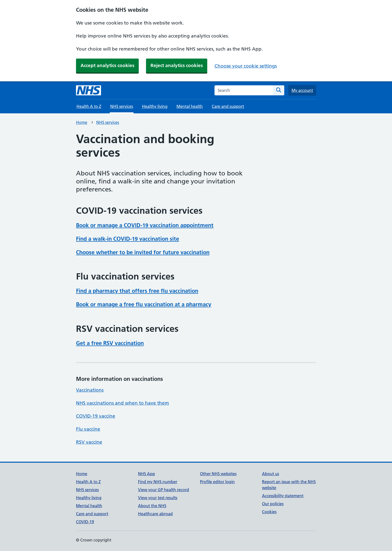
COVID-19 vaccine (96, 416)
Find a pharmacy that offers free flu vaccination (137, 291)
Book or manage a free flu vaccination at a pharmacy (144, 304)
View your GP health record (163, 490)
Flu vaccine (88, 429)
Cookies (269, 512)
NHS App (146, 474)
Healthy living (155, 106)
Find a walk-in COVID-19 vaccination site (127, 239)
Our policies (273, 504)
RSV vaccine (89, 442)
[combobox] (244, 90)
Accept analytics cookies (107, 65)
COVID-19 (85, 522)
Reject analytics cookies (177, 65)
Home (82, 122)
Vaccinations (90, 390)
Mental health (190, 106)
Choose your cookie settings (246, 66)
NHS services (108, 122)
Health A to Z (89, 106)
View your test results (158, 498)
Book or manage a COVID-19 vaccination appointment (145, 225)
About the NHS (152, 506)
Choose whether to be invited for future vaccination (143, 252)
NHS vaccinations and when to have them (122, 403)
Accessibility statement (283, 496)
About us (270, 474)
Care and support (228, 106)
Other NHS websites (218, 474)
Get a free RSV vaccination (110, 343)
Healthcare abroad (155, 514)
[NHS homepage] (88, 90)
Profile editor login (217, 482)
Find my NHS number (158, 482)
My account (302, 90)
